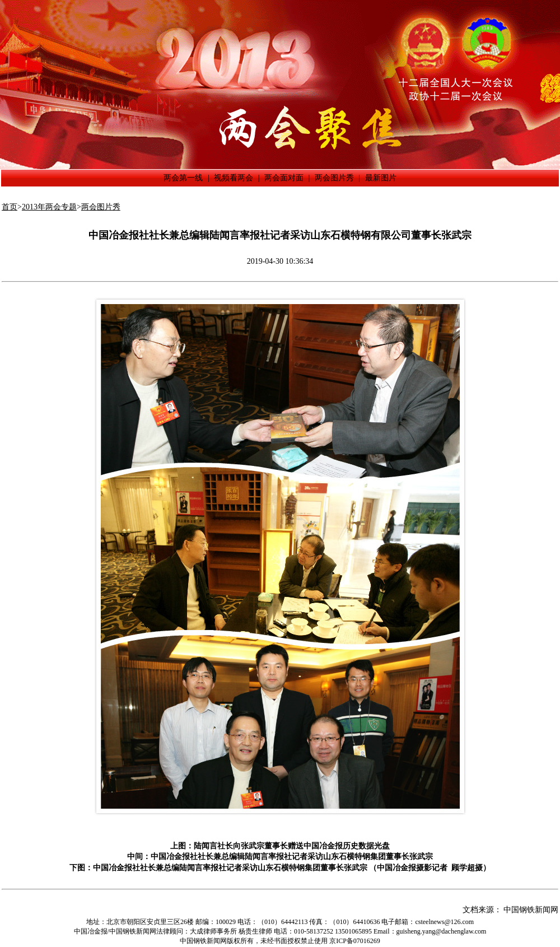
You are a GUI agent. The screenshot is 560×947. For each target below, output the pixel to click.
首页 (10, 207)
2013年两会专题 (49, 207)
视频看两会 (234, 178)
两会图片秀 (334, 178)
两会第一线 (183, 178)
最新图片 (381, 178)
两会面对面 (284, 178)
